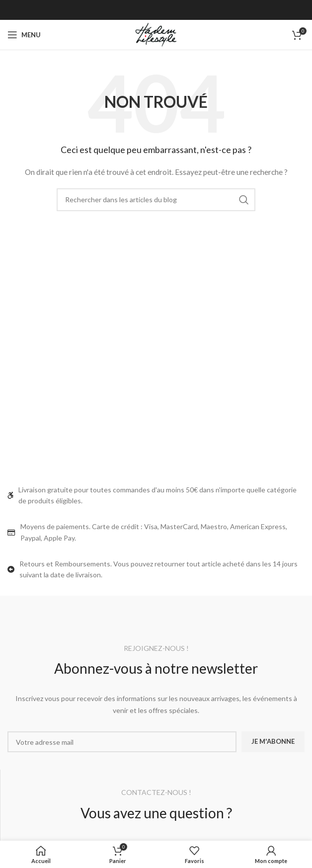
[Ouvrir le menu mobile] (24, 35)
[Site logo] (156, 34)
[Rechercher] (156, 200)
